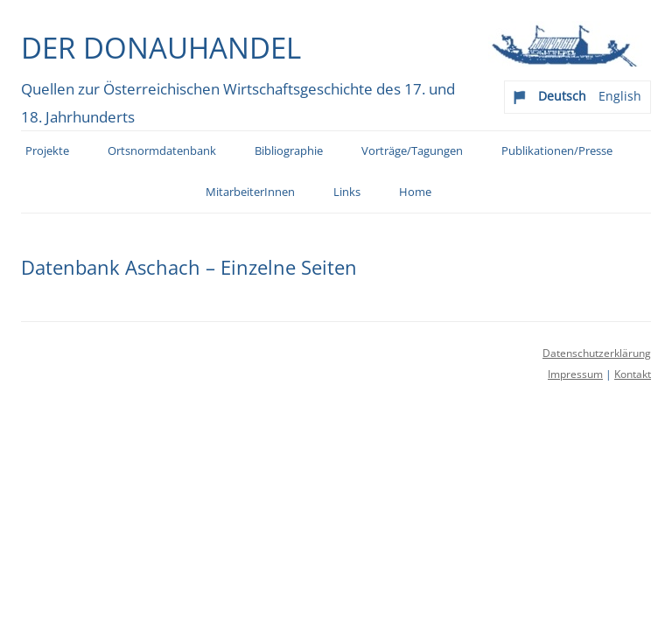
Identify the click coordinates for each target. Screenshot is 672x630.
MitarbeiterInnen (250, 192)
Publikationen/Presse (557, 151)
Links (347, 192)
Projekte (47, 151)
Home (415, 192)
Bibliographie (289, 151)
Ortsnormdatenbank (162, 151)
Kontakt (633, 374)
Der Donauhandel (161, 47)
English (620, 96)
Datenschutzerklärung (597, 353)
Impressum (575, 374)
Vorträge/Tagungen (412, 151)
